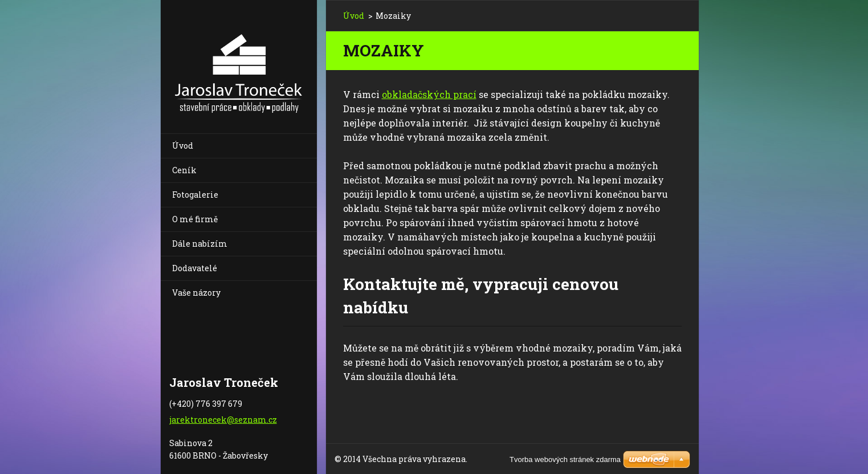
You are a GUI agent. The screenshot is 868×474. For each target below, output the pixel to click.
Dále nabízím (200, 244)
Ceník (184, 170)
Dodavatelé (195, 268)
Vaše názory (196, 293)
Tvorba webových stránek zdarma (565, 459)
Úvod (183, 146)
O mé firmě (195, 219)
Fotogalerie (195, 195)
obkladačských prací (429, 94)
